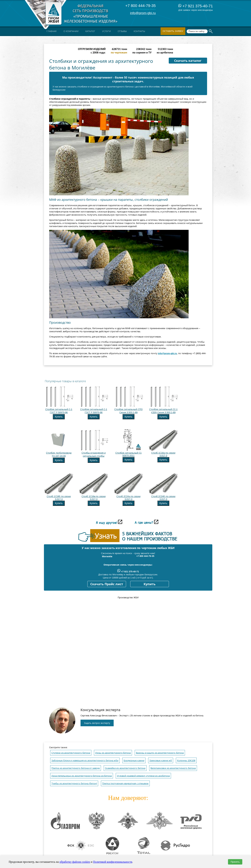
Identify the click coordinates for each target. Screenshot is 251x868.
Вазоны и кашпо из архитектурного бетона (160, 753)
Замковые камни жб (161, 760)
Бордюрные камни (134, 760)
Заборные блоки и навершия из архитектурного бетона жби (85, 760)
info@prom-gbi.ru (143, 13)
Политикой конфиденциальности (113, 862)
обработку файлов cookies (75, 862)
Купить (59, 417)
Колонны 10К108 (186, 760)
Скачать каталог (188, 61)
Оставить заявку (173, 31)
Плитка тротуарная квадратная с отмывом (125, 783)
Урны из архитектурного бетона (113, 753)
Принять (235, 862)
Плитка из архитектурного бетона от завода (76, 768)
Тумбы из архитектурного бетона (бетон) (74, 783)
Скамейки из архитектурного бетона (125, 768)
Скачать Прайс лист (107, 584)
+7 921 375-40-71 (196, 6)
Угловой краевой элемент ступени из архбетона (143, 776)
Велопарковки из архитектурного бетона (173, 768)
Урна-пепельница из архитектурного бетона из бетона (82, 776)
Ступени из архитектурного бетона (71, 753)
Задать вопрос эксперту (97, 723)
